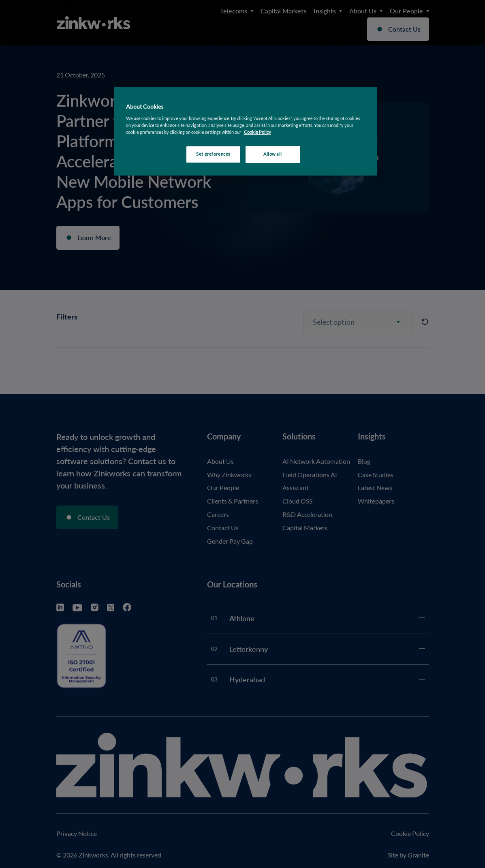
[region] (246, 131)
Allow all (273, 154)
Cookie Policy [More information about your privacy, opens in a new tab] (257, 132)
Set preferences (213, 154)
